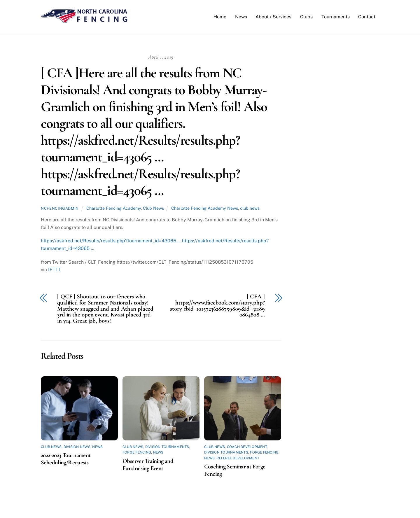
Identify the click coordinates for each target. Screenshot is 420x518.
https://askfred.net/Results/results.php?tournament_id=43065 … (111, 241)
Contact (367, 17)
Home (220, 17)
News (241, 17)
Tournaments (336, 17)
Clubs (306, 17)
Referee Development (238, 459)
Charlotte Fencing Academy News (205, 208)
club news (250, 208)
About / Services (273, 17)
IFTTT (55, 270)
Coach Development (247, 447)
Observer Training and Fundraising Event (148, 465)
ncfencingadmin (60, 209)
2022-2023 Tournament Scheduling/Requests (66, 459)
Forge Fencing (137, 453)
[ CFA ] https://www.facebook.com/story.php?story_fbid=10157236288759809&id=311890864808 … (217, 306)
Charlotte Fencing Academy (114, 208)
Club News (153, 208)
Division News (77, 447)
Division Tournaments (167, 447)
